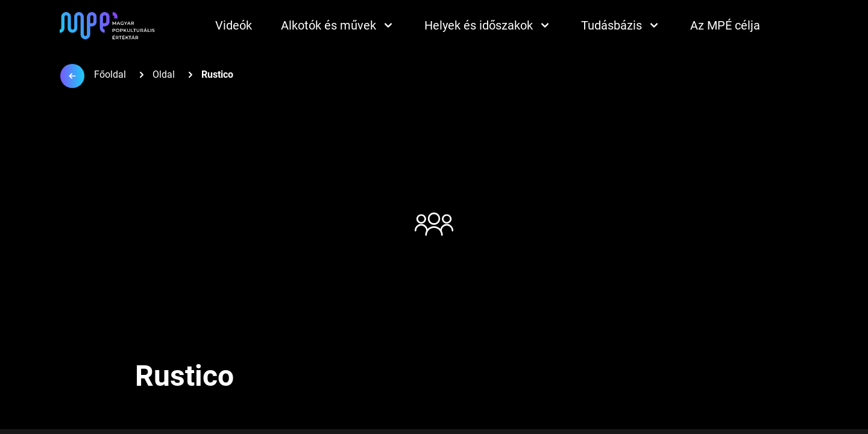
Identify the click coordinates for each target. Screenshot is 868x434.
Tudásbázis (621, 25)
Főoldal (110, 74)
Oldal (164, 74)
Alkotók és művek (338, 25)
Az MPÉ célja (725, 25)
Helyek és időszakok (488, 25)
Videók (234, 25)
